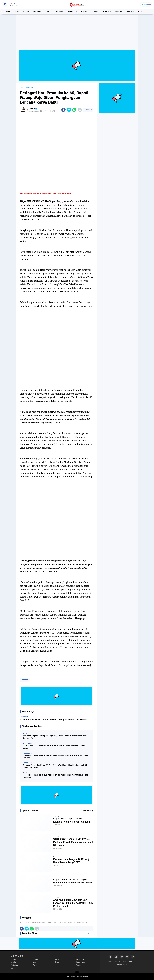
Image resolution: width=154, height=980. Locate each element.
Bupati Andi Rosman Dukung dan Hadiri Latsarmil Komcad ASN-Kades (73, 881)
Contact (117, 962)
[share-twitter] (69, 110)
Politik (48, 12)
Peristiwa (119, 12)
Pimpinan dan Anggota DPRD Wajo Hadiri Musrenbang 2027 (72, 861)
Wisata (141, 12)
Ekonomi (95, 12)
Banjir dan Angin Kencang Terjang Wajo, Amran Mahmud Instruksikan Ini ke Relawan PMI (55, 737)
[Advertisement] (77, 34)
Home (22, 88)
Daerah (26, 12)
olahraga (131, 12)
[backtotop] (77, 973)
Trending (147, 4)
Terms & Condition (129, 962)
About (110, 962)
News (9, 12)
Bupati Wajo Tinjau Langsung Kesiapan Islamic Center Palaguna (72, 820)
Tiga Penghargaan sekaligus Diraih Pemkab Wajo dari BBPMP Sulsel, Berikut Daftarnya (56, 776)
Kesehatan (59, 12)
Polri (17, 12)
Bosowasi (25, 680)
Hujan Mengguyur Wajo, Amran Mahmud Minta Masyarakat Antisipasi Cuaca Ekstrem (56, 757)
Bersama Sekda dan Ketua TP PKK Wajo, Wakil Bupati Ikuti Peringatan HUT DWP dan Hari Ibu (55, 766)
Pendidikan (72, 12)
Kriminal (107, 12)
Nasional (37, 12)
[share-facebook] (63, 110)
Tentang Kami (122, 964)
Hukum (84, 12)
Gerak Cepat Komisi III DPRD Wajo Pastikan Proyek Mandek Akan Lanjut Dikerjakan (73, 842)
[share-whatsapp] (74, 110)
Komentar (88, 110)
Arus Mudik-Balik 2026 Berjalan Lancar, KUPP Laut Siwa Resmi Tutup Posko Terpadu (73, 903)
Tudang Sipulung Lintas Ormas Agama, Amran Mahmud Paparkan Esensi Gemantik (54, 747)
